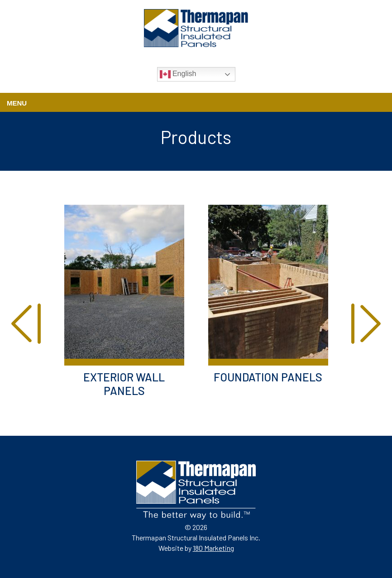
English (178, 74)
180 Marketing (213, 548)
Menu (17, 103)
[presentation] (26, 325)
